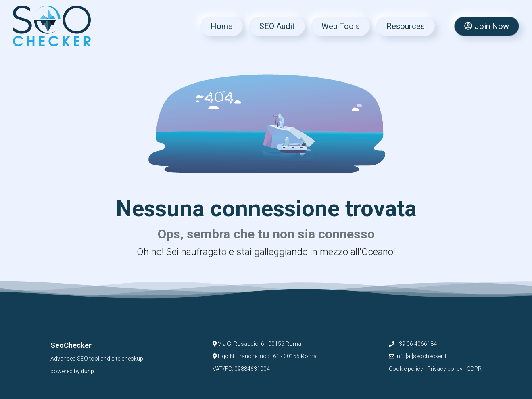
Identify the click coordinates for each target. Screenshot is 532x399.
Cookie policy (406, 369)
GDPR (474, 369)
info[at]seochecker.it (418, 356)
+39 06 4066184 (413, 344)
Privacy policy (445, 369)
